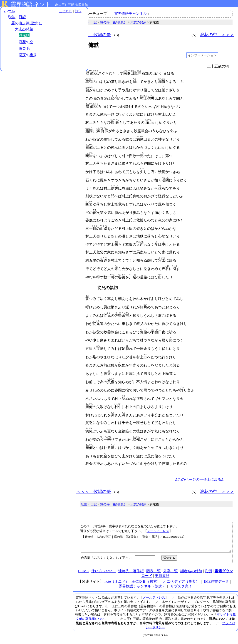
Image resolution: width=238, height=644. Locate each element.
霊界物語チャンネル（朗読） (142, 590)
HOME (83, 574)
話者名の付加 (191, 574)
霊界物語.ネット (31, 4)
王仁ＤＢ (50, 12)
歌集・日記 (17, 18)
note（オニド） (117, 585)
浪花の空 (26, 43)
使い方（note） (104, 574)
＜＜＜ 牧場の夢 (94, 35)
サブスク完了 (181, 590)
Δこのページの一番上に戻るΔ (199, 479)
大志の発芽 (24, 30)
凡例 (208, 574)
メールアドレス (158, 531)
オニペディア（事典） (181, 585)
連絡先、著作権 (131, 574)
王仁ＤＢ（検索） (146, 585)
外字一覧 (171, 574)
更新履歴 (162, 579)
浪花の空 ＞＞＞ (217, 35)
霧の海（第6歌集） (27, 24)
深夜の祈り (28, 56)
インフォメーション (202, 55)
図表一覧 (154, 574)
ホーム (10, 11)
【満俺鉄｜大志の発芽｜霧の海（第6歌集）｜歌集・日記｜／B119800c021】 (156, 545)
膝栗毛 (24, 49)
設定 (63, 12)
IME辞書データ (216, 585)
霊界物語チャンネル (131, 14)
